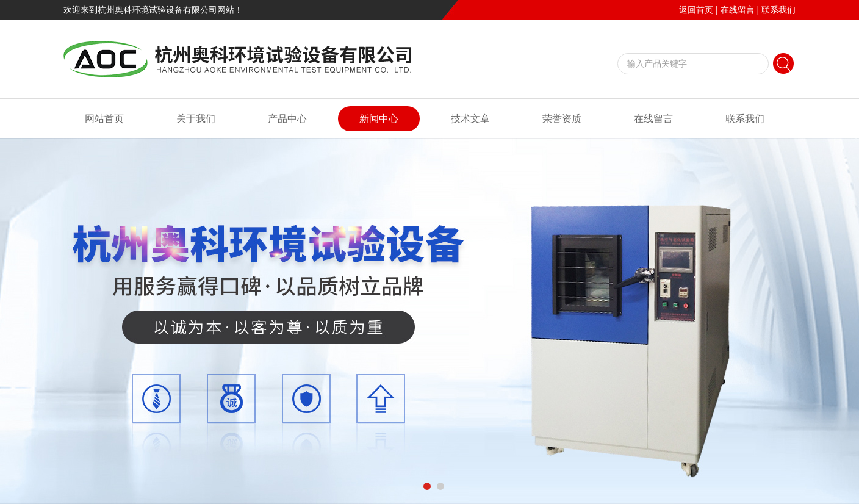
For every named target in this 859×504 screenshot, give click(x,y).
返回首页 (696, 10)
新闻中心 (379, 119)
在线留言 (738, 10)
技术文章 (470, 119)
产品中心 (287, 119)
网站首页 (104, 119)
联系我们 (778, 10)
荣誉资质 (562, 119)
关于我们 (196, 119)
